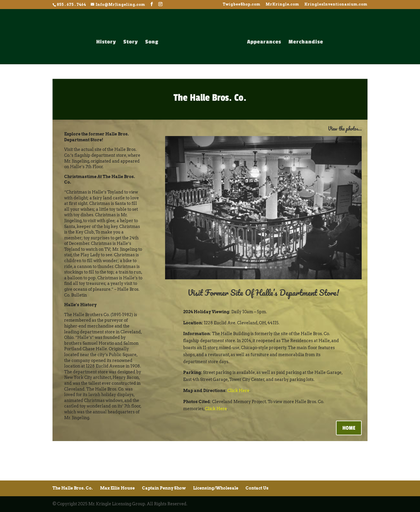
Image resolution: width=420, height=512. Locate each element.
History (106, 42)
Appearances (264, 42)
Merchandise (306, 42)
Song (152, 42)
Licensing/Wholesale (216, 488)
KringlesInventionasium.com (336, 5)
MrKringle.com (282, 5)
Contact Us (257, 488)
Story (131, 42)
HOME (349, 428)
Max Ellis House (117, 488)
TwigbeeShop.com (242, 5)
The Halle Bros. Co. (73, 488)
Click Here (238, 391)
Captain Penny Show (164, 488)
